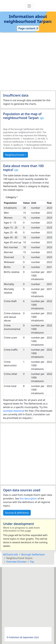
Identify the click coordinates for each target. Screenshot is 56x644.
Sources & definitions (17, 513)
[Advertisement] (28, 62)
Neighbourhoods (15, 155)
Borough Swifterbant (33, 554)
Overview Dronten (16, 562)
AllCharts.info (11, 554)
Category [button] (11, 197)
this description (28, 498)
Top (32, 562)
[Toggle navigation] (29, 6)
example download (14, 411)
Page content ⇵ (28, 28)
